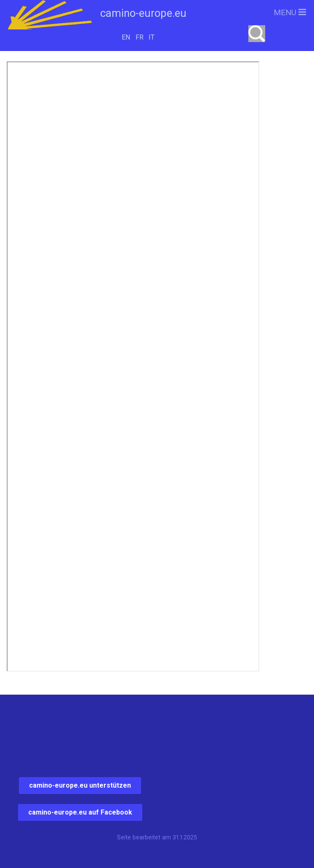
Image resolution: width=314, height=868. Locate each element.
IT (152, 37)
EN (126, 37)
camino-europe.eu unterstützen (80, 785)
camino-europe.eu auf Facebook (80, 812)
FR (140, 37)
